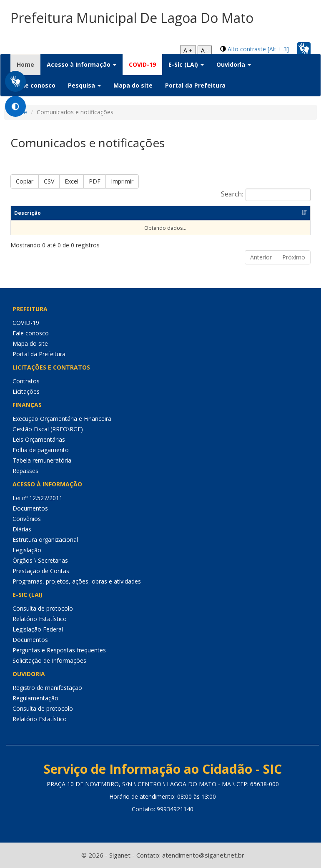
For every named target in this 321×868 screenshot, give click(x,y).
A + (188, 50)
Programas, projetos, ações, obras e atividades (77, 581)
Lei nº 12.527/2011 (38, 498)
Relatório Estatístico (40, 619)
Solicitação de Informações (49, 660)
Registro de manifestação (47, 688)
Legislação (27, 550)
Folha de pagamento (41, 450)
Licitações (26, 391)
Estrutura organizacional (45, 540)
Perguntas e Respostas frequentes (59, 650)
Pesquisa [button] (84, 85)
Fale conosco (36, 85)
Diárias (22, 529)
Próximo (294, 257)
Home (29, 64)
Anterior (261, 257)
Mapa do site (133, 85)
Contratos (26, 381)
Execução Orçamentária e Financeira (62, 419)
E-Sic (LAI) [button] (186, 64)
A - (205, 50)
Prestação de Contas (41, 571)
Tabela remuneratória (42, 460)
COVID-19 (142, 64)
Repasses (25, 471)
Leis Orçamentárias (39, 439)
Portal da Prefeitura (195, 85)
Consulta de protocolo (43, 608)
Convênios (27, 519)
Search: (266, 195)
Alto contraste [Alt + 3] (258, 49)
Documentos (30, 508)
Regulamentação (35, 698)
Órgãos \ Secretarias (40, 560)
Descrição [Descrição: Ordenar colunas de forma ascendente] (28, 213)
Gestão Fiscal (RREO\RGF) (48, 429)
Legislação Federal (38, 629)
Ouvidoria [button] (234, 64)
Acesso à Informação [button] (82, 64)
